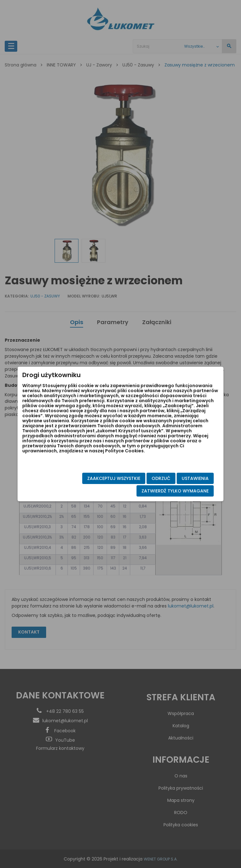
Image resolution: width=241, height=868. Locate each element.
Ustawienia (189, 478)
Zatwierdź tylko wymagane (169, 491)
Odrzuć (154, 478)
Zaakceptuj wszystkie (107, 478)
